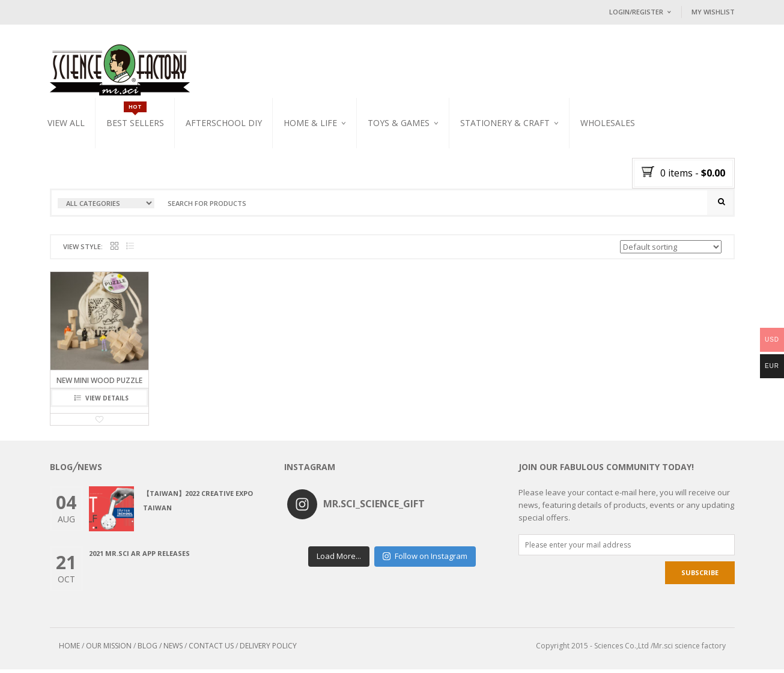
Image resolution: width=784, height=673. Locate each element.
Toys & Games (399, 123)
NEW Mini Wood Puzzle (99, 384)
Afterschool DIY (224, 123)
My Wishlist (713, 12)
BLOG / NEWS (160, 649)
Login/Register (636, 12)
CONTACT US (211, 649)
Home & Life (310, 123)
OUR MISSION (109, 649)
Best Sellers (135, 123)
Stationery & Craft (505, 123)
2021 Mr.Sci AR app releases (139, 557)
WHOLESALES (608, 123)
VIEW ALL (66, 123)
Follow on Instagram (425, 554)
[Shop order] (671, 250)
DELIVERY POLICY (268, 649)
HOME (69, 649)
